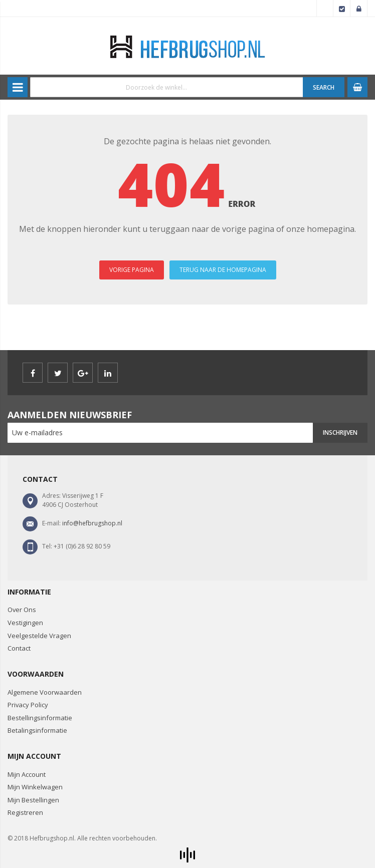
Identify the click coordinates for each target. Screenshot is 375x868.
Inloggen (359, 9)
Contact (19, 648)
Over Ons (22, 610)
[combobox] (167, 87)
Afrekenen (342, 9)
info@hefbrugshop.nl (92, 523)
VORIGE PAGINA (132, 270)
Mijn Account (27, 774)
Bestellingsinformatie (40, 718)
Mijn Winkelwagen (35, 787)
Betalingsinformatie (37, 730)
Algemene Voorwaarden (45, 692)
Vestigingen (25, 623)
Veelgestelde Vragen (39, 636)
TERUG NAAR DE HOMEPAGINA (223, 270)
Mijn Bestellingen (33, 800)
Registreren (25, 812)
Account (325, 9)
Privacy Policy (28, 705)
